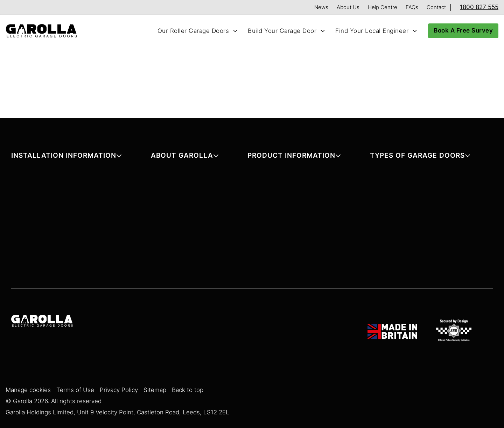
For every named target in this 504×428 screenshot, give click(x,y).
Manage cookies (28, 390)
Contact (436, 7)
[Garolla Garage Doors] (42, 322)
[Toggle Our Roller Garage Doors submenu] (235, 31)
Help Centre (383, 7)
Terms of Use (75, 390)
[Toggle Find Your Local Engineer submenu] (415, 31)
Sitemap (155, 390)
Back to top (188, 390)
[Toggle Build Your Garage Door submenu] (323, 31)
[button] (66, 157)
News (321, 7)
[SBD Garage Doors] (455, 331)
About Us (348, 7)
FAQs (412, 7)
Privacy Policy (119, 390)
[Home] (44, 31)
